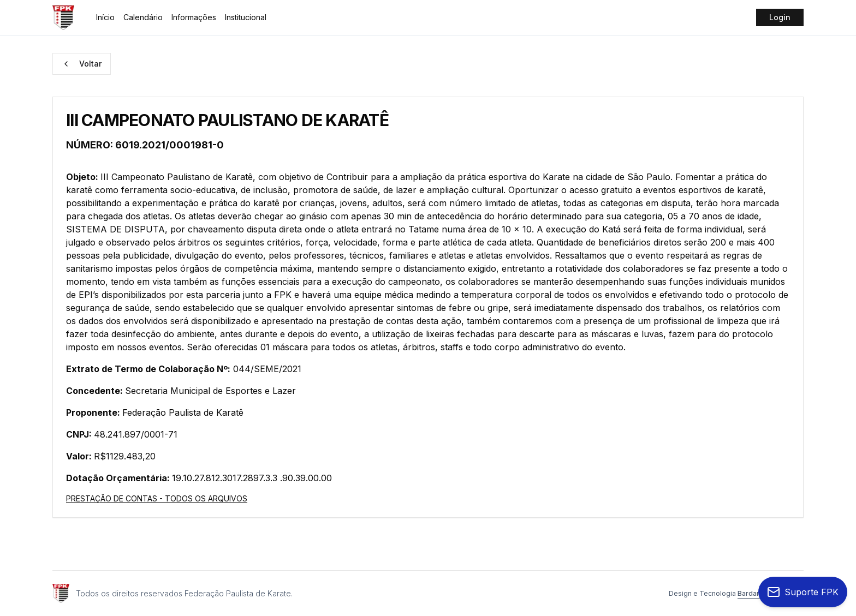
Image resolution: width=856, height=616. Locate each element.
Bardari (749, 593)
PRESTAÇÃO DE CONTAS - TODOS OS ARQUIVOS (157, 498)
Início (105, 17)
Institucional (246, 17)
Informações (194, 17)
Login (780, 17)
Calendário (143, 17)
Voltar (82, 64)
